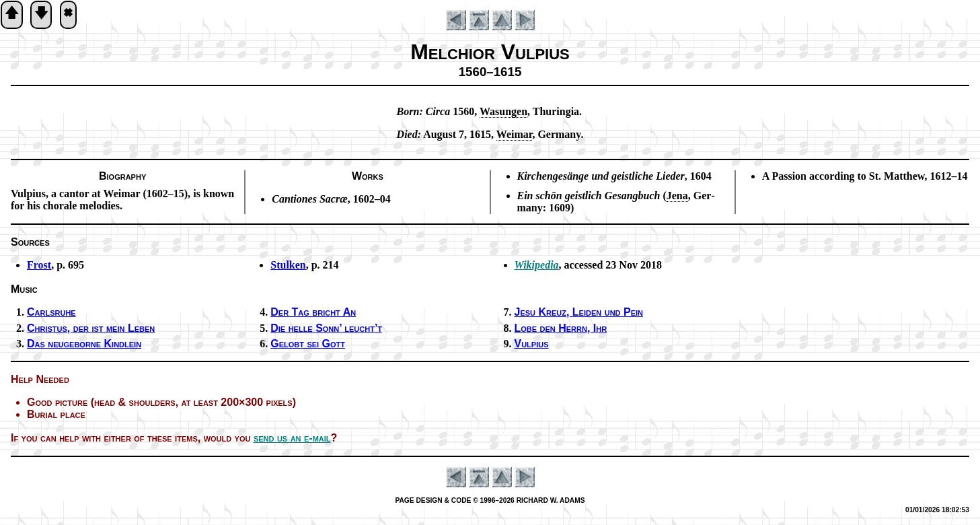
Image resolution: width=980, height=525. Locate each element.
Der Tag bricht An (313, 312)
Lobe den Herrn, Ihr (561, 328)
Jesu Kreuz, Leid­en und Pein (579, 312)
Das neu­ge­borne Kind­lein (84, 344)
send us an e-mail (292, 438)
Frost (39, 265)
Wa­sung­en (503, 111)
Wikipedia (537, 265)
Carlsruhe (51, 312)
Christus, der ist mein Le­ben (91, 328)
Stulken (288, 265)
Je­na (677, 196)
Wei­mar (515, 134)
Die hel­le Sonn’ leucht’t (326, 328)
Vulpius (532, 344)
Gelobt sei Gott (308, 344)
